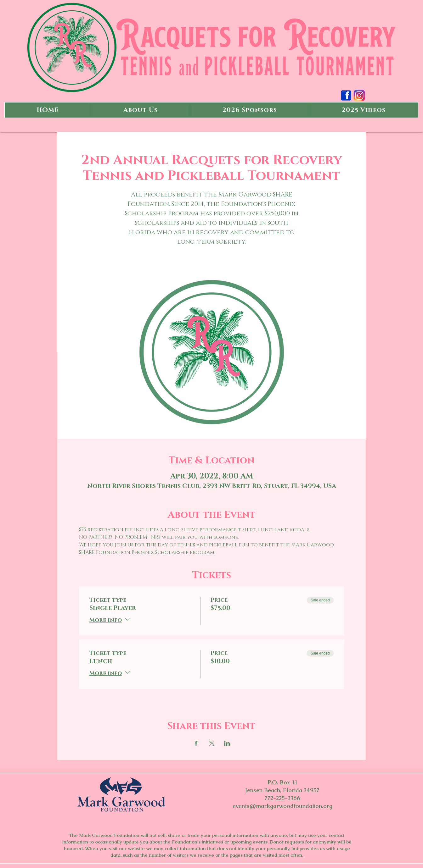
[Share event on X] (212, 743)
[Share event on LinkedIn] (227, 743)
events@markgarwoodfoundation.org (282, 806)
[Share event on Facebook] (196, 743)
